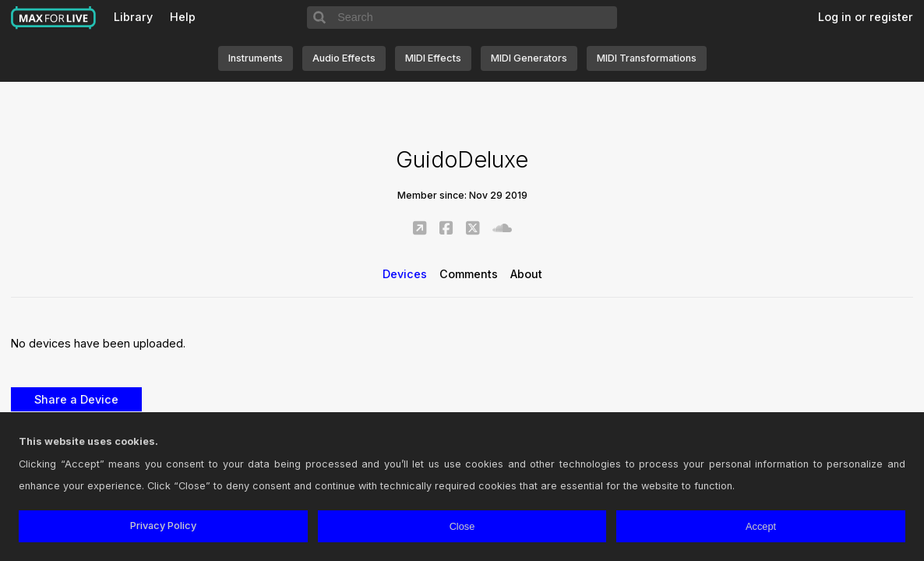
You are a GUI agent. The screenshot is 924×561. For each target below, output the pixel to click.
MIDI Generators (529, 58)
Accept (761, 526)
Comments (469, 274)
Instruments (256, 58)
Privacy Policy (163, 526)
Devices (405, 274)
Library (133, 17)
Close (462, 526)
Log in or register (866, 17)
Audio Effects (344, 58)
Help (183, 17)
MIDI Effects (433, 58)
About (526, 274)
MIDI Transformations (647, 58)
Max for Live (54, 18)
